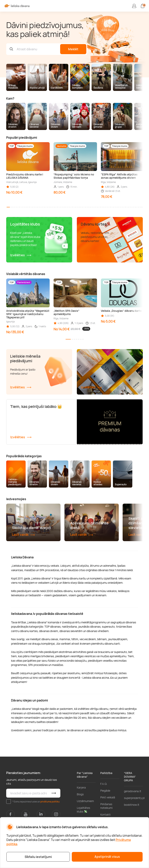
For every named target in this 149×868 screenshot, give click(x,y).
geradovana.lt (133, 816)
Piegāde (105, 816)
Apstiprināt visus (107, 857)
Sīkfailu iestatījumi (38, 857)
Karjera (81, 813)
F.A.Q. (104, 809)
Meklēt (73, 49)
